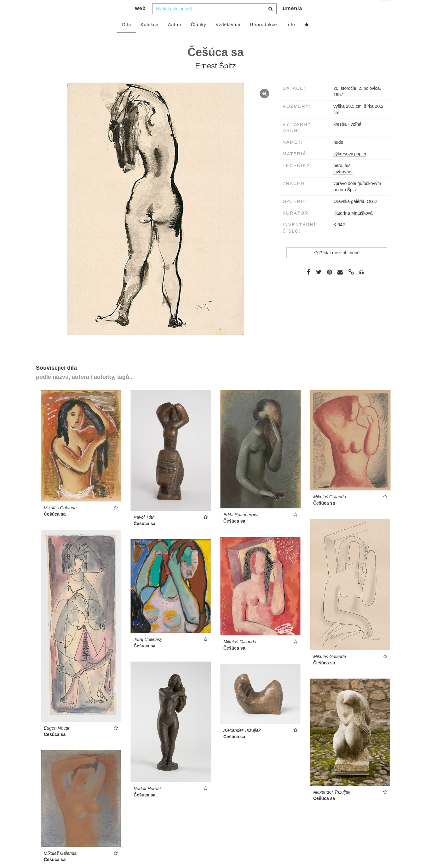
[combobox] (214, 21)
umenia (292, 21)
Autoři (175, 37)
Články (199, 37)
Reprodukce (264, 37)
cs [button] (386, 10)
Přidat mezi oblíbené (337, 265)
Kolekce (149, 37)
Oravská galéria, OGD (355, 214)
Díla (126, 37)
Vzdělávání (228, 37)
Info (291, 37)
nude (338, 154)
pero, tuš (342, 178)
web (141, 21)
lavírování (343, 184)
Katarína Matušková (353, 225)
